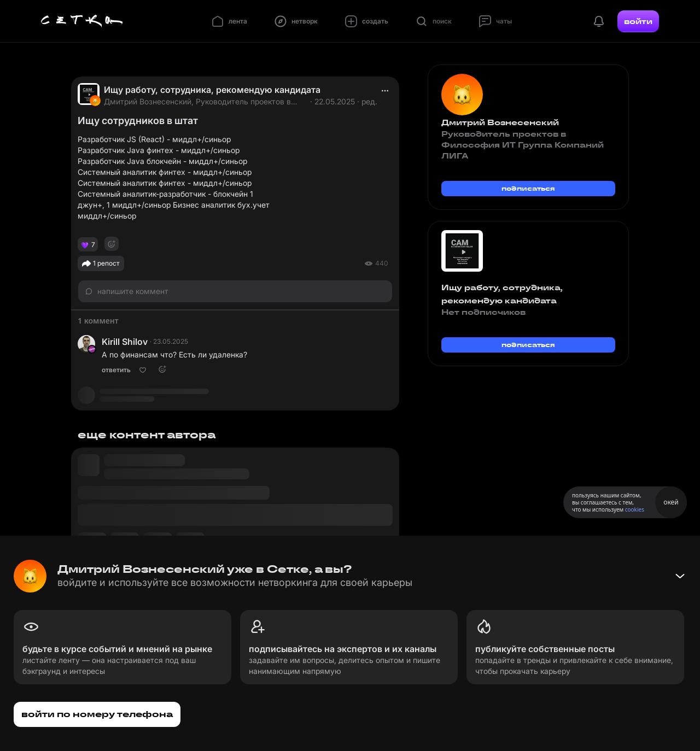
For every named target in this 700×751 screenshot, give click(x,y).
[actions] (385, 91)
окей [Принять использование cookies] (671, 502)
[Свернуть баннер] (680, 576)
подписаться (528, 188)
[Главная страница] (82, 21)
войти (638, 21)
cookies (635, 509)
